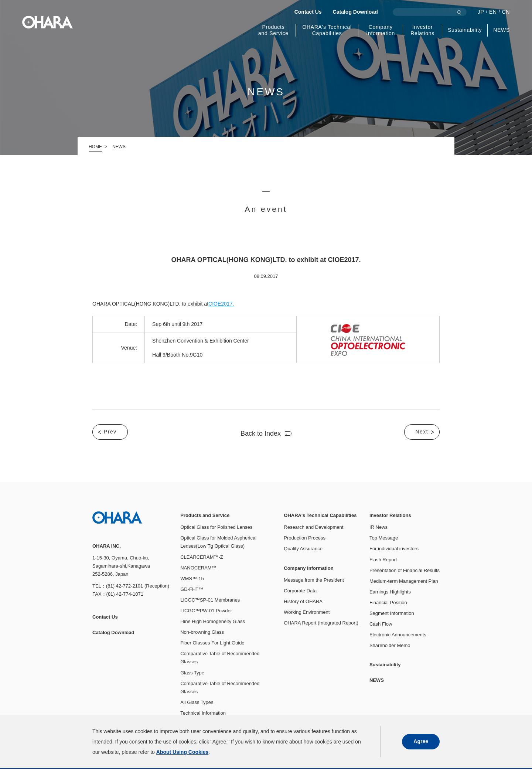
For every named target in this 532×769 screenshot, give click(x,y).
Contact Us (308, 12)
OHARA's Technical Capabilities (327, 30)
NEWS (502, 30)
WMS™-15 (192, 579)
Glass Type (192, 673)
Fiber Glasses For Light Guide (212, 643)
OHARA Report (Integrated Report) (321, 623)
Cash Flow (381, 624)
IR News (378, 527)
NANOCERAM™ (198, 568)
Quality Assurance (303, 549)
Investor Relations (422, 30)
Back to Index (261, 433)
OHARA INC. (47, 22)
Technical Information (203, 713)
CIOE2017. (221, 304)
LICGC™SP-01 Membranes (210, 600)
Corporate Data (300, 591)
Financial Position (388, 603)
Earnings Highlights (390, 592)
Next (422, 432)
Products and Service (273, 30)
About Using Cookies (156, 758)
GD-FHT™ (192, 589)
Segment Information (392, 613)
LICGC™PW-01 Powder (206, 611)
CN (506, 12)
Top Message (384, 538)
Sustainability (465, 30)
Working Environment (307, 612)
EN (493, 12)
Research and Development (313, 527)
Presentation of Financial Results (405, 570)
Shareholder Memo (390, 645)
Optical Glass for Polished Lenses (216, 527)
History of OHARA (303, 601)
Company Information (381, 30)
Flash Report (383, 560)
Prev (110, 432)
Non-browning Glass (202, 632)
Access (251, 758)
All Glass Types (197, 702)
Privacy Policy (107, 758)
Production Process (305, 538)
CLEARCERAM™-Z (202, 557)
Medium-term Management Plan (404, 581)
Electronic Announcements (398, 635)
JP (481, 12)
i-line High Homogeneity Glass (213, 621)
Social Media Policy (211, 758)
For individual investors (394, 549)
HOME (95, 147)
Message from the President (314, 580)
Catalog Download (355, 12)
